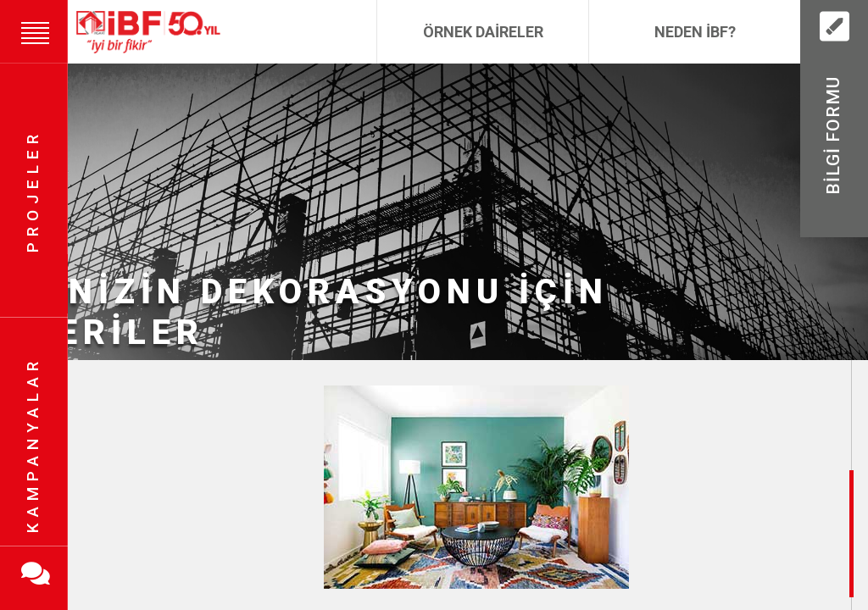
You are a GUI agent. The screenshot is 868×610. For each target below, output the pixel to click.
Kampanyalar (33, 445)
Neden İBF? (695, 32)
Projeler (33, 191)
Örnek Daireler (483, 32)
